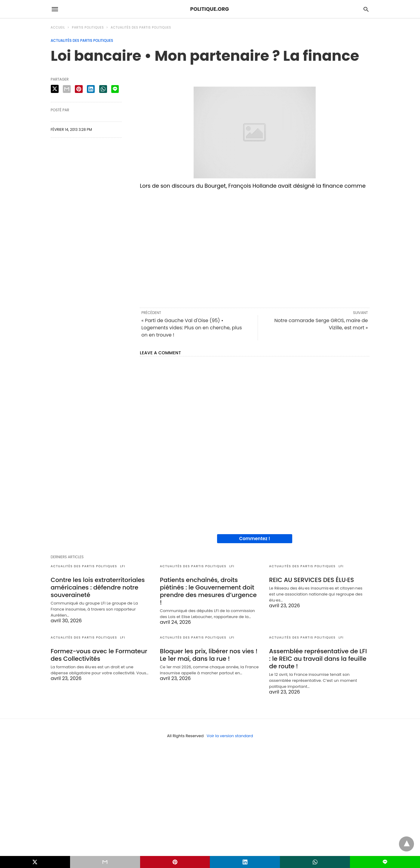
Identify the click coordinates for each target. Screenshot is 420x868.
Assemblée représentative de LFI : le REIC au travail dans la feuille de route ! (318, 659)
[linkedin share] (91, 89)
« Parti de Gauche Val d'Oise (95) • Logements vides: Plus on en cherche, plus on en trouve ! (192, 328)
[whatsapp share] (103, 89)
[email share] (67, 89)
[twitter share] (55, 89)
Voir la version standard (230, 736)
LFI (123, 566)
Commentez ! (254, 539)
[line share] (115, 89)
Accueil (58, 28)
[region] (254, 248)
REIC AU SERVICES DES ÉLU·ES (311, 580)
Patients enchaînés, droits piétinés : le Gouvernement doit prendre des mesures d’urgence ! (208, 591)
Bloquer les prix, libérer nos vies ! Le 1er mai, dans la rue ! (209, 655)
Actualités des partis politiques (141, 28)
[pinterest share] (79, 89)
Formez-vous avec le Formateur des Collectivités (99, 655)
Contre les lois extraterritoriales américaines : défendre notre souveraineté (98, 587)
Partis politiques (88, 28)
